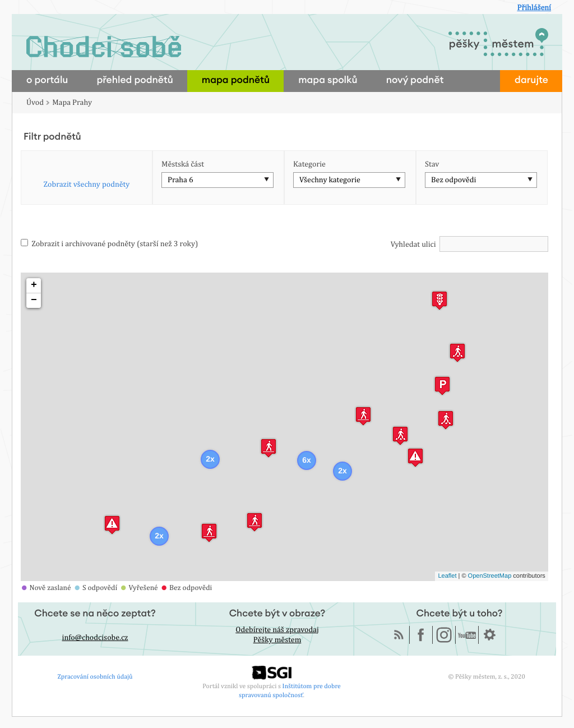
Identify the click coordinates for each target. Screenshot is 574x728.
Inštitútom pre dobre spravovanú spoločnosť (290, 690)
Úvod (35, 103)
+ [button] (34, 285)
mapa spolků (328, 80)
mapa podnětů (236, 80)
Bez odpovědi (453, 180)
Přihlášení (534, 8)
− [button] (34, 301)
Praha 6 (180, 180)
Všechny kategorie (330, 180)
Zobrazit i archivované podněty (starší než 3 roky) (109, 244)
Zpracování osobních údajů (95, 676)
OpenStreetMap (490, 576)
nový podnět (415, 80)
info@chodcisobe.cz (95, 638)
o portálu (47, 80)
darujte (531, 80)
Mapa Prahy (72, 103)
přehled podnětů (135, 80)
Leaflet (447, 576)
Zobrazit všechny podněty (87, 185)
